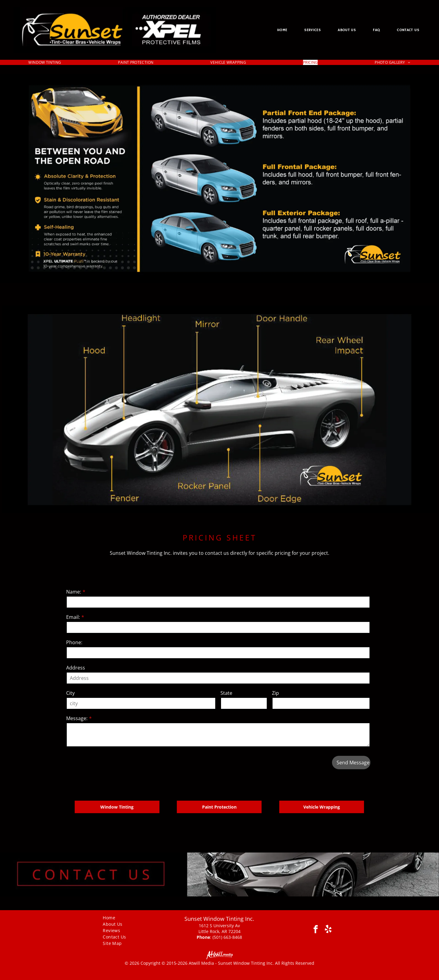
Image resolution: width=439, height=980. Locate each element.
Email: (73, 617)
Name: (74, 592)
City (70, 693)
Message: (77, 718)
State (226, 693)
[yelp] (328, 930)
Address (76, 668)
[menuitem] (282, 30)
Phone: (74, 642)
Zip (275, 693)
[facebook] (316, 930)
